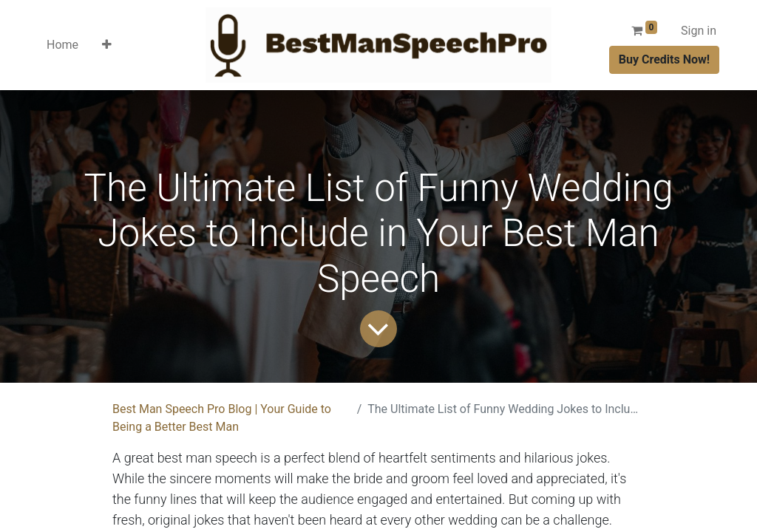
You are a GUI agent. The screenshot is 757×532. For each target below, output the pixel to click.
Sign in (699, 31)
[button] (107, 45)
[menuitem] (62, 45)
